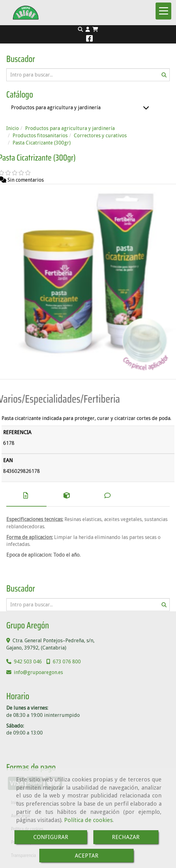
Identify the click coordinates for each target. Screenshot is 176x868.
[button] (88, 30)
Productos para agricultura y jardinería (56, 108)
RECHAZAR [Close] (126, 837)
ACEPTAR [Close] (87, 856)
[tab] (26, 496)
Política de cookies (88, 820)
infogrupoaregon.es (38, 672)
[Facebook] (89, 40)
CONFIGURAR (51, 837)
